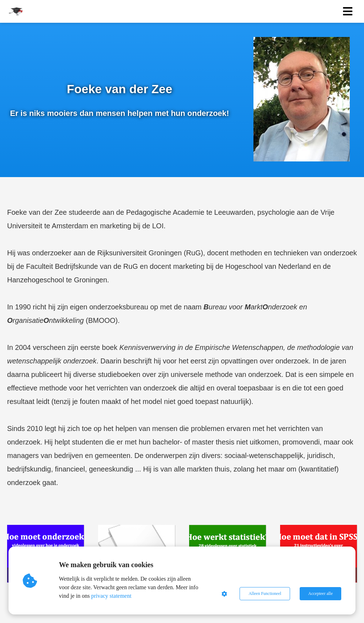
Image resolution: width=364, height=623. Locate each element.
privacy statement (111, 596)
